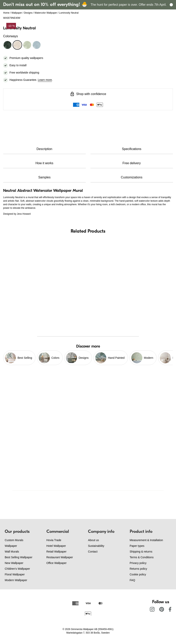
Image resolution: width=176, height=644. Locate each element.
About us (93, 540)
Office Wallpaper (57, 563)
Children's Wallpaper (17, 569)
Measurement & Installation (146, 540)
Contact (93, 552)
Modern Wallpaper (16, 580)
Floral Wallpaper (15, 574)
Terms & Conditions (142, 557)
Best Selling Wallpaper (19, 557)
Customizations (132, 177)
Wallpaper (17, 13)
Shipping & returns (141, 552)
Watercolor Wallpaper (46, 13)
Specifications (132, 149)
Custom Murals (14, 540)
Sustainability (96, 546)
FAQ (132, 580)
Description (44, 149)
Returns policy (138, 569)
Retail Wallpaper (57, 552)
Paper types (137, 546)
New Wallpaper (14, 563)
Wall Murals (12, 552)
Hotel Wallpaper (56, 546)
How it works (44, 163)
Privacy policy (138, 563)
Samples (44, 177)
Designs (28, 13)
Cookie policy (138, 574)
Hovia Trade (54, 540)
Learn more (45, 80)
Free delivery (132, 163)
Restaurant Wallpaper (60, 557)
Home (6, 13)
